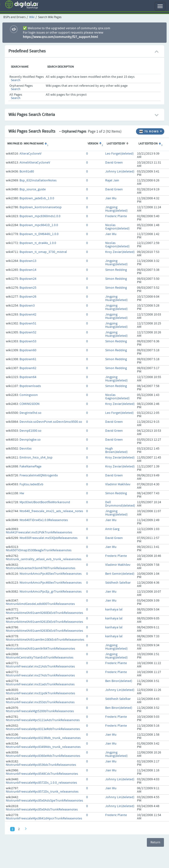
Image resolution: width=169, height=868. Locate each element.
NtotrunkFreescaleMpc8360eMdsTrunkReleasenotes (43, 756)
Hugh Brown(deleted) (116, 450)
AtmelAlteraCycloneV (35, 163)
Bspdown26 (28, 297)
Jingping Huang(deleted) (116, 209)
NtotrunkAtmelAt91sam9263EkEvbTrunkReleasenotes (44, 631)
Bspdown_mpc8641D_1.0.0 (39, 225)
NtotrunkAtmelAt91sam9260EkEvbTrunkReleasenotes (44, 613)
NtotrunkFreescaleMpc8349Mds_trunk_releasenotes (43, 747)
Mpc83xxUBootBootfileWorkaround (45, 502)
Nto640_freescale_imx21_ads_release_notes (51, 511)
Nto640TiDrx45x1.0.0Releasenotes (44, 520)
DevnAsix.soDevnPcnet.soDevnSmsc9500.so (51, 422)
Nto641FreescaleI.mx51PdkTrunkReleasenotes (39, 532)
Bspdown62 (28, 368)
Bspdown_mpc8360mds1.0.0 (40, 216)
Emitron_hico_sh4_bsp (36, 458)
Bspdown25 (28, 288)
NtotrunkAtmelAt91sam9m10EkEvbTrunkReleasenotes (45, 640)
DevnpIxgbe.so (30, 440)
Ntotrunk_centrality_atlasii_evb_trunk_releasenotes (44, 559)
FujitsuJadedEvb (31, 484)
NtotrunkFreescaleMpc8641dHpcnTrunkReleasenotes (44, 818)
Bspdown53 (28, 341)
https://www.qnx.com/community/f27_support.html (60, 37)
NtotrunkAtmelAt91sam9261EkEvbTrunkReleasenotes (44, 622)
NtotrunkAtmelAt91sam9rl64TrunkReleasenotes (40, 649)
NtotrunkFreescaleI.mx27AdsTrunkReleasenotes (40, 675)
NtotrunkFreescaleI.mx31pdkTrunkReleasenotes (40, 693)
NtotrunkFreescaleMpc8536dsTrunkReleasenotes (41, 765)
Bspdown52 (28, 332)
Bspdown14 (28, 270)
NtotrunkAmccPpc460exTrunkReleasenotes (51, 583)
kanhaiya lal (114, 610)
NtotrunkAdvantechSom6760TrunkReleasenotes (41, 568)
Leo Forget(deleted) (119, 154)
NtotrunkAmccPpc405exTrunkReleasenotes (51, 574)
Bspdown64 (28, 377)
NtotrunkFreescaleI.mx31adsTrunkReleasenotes (40, 684)
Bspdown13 (28, 261)
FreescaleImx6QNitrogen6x (39, 475)
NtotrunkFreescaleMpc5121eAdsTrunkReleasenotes (43, 720)
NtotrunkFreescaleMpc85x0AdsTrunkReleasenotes (42, 810)
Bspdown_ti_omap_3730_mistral (43, 252)
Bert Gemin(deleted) (120, 574)
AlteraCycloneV (30, 154)
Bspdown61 (28, 359)
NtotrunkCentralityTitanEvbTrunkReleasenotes (40, 658)
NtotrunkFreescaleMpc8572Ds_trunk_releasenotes (42, 792)
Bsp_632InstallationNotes (38, 180)
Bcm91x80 (27, 172)
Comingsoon (29, 395)
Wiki (32, 17)
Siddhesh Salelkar (118, 583)
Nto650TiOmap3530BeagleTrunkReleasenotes (39, 550)
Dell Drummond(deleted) (120, 504)
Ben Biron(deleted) (119, 681)
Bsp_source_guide (33, 189)
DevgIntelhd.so (30, 413)
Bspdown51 (28, 323)
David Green (114, 163)
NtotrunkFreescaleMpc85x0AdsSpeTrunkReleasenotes (44, 801)
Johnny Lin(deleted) (120, 172)
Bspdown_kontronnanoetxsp (41, 207)
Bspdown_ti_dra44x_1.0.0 (38, 243)
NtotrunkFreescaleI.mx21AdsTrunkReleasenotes (40, 667)
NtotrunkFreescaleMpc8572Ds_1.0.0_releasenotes (41, 783)
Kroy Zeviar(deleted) (120, 252)
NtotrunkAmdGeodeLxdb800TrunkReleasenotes (40, 604)
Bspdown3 (27, 306)
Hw (22, 493)
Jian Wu (111, 198)
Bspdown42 (28, 315)
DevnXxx (26, 449)
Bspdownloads (30, 386)
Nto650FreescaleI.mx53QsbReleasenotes (49, 538)
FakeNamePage (30, 466)
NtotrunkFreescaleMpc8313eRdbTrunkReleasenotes (43, 729)
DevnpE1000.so (30, 431)
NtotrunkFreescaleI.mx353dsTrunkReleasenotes (40, 702)
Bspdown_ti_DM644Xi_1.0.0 (39, 234)
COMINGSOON (29, 404)
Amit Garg (112, 529)
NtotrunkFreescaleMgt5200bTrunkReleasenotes (40, 711)
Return (155, 842)
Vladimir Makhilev (118, 484)
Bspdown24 (28, 279)
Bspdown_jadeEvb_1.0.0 (37, 198)
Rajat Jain (112, 180)
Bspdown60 (28, 350)
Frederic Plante (116, 216)
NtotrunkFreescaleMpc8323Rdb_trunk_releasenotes (43, 738)
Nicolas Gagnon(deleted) (117, 227)
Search (16, 80)
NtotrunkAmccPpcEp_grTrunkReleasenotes (51, 592)
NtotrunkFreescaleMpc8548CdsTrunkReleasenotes (42, 774)
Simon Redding (116, 270)
